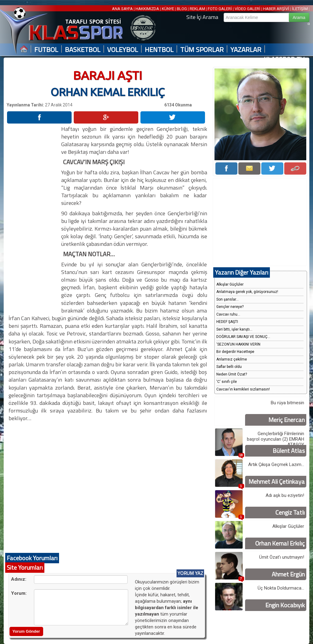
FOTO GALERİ (220, 9)
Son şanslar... (227, 299)
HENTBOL (159, 50)
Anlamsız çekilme (232, 359)
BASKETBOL (83, 50)
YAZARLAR (246, 50)
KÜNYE (168, 9)
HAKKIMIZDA (147, 9)
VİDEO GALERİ (248, 9)
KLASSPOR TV (284, 59)
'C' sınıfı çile (227, 382)
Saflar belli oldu (229, 367)
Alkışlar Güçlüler (230, 284)
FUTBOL (46, 50)
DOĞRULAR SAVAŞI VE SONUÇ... (243, 337)
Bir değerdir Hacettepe (235, 352)
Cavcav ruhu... (228, 314)
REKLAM (197, 9)
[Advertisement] (34, 217)
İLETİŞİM (300, 9)
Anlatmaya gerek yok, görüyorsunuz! (247, 292)
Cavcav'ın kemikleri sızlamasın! (243, 389)
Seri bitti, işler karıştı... (234, 329)
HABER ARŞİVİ (276, 9)
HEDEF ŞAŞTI (227, 322)
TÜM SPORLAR (202, 50)
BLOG (182, 9)
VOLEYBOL (123, 50)
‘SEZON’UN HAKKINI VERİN (238, 344)
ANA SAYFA (123, 9)
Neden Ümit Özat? (232, 374)
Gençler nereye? (230, 307)
